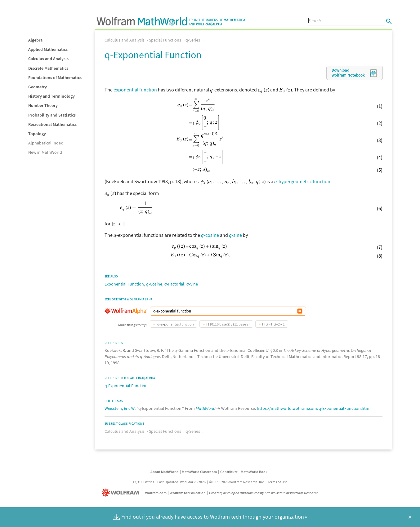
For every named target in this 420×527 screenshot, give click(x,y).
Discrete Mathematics (48, 68)
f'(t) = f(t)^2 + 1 (273, 324)
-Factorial (174, 284)
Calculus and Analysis (48, 59)
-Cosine (154, 284)
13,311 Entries (143, 482)
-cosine (210, 235)
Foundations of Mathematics (55, 77)
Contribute (229, 472)
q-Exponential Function (126, 386)
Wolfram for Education (188, 493)
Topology (37, 134)
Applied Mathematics (48, 49)
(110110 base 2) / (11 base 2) (228, 324)
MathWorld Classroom (199, 472)
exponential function (135, 90)
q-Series (193, 40)
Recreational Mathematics (52, 124)
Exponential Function (124, 284)
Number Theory (43, 105)
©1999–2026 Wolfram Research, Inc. (237, 482)
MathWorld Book (254, 472)
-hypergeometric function (302, 181)
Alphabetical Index (45, 143)
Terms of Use (278, 482)
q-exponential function (175, 324)
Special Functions (165, 40)
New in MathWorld (45, 152)
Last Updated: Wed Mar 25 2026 (181, 482)
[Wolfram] (122, 493)
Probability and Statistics (52, 115)
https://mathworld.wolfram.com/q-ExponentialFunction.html (314, 408)
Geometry (38, 87)
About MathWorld (165, 472)
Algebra (35, 40)
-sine (235, 235)
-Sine (192, 284)
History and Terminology (51, 96)
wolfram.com (156, 493)
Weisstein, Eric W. (120, 408)
